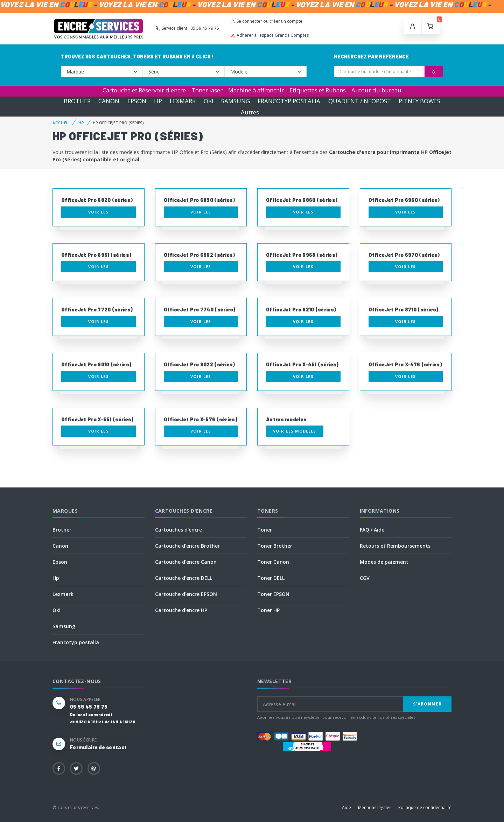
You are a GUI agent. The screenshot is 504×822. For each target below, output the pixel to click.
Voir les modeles (295, 431)
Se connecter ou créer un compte (266, 21)
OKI (209, 101)
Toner (265, 530)
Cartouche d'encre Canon (186, 562)
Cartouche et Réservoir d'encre (144, 90)
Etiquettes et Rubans (318, 90)
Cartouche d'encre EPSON (186, 594)
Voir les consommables (98, 213)
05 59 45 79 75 (89, 707)
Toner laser (207, 90)
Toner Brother (275, 546)
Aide (346, 807)
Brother (62, 530)
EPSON (137, 101)
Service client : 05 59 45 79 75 (187, 28)
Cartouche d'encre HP (181, 610)
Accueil (61, 123)
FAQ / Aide (372, 530)
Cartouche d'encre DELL (184, 578)
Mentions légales (375, 807)
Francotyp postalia (76, 642)
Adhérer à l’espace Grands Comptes (269, 35)
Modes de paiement (384, 562)
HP (158, 101)
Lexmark (63, 594)
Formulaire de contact (98, 747)
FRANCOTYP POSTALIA (289, 101)
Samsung (64, 626)
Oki (57, 610)
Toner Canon (273, 562)
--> (102, 72)
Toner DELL (271, 578)
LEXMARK (183, 101)
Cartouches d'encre (178, 530)
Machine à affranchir (256, 90)
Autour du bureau (376, 90)
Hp (56, 578)
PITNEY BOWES (419, 101)
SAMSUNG (236, 101)
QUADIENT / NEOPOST (360, 101)
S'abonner (427, 704)
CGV (365, 578)
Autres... (252, 112)
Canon (60, 546)
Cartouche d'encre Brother (187, 546)
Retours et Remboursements (395, 546)
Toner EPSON (273, 594)
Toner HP (268, 610)
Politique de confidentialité (425, 807)
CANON (109, 101)
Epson (60, 562)
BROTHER (77, 101)
